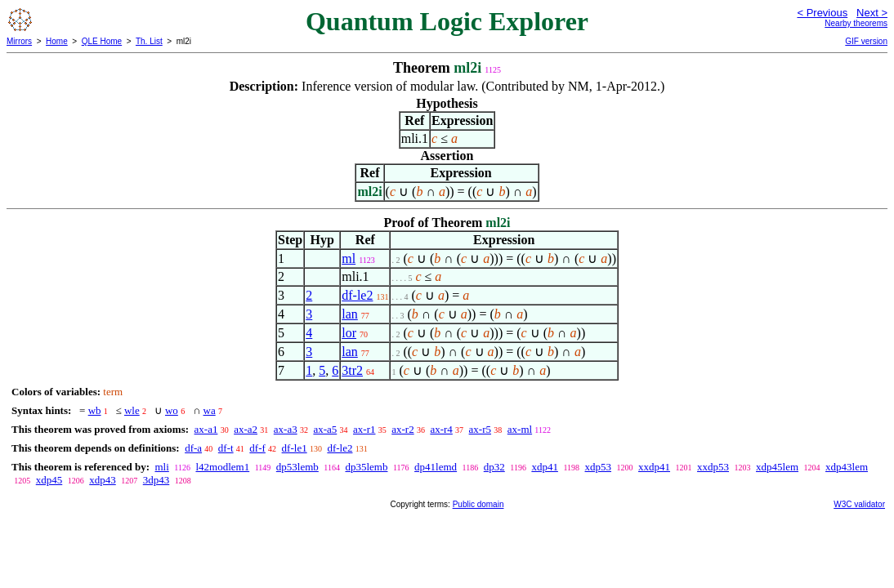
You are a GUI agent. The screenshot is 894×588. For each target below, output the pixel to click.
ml (349, 258)
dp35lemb (366, 467)
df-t (226, 448)
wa (210, 410)
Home (57, 41)
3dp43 (156, 480)
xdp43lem (847, 467)
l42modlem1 (222, 467)
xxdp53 (713, 467)
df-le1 (295, 448)
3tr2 (352, 370)
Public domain (478, 504)
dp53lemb (297, 467)
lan (350, 314)
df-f (257, 448)
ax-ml (520, 429)
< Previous (822, 13)
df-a (193, 448)
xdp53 (599, 467)
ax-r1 (364, 429)
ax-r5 (480, 429)
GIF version (866, 41)
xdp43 (103, 480)
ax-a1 (206, 429)
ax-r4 (441, 429)
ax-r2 (402, 429)
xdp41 (545, 467)
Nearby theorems (856, 23)
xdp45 (49, 480)
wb (95, 410)
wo (172, 410)
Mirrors (19, 41)
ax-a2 (246, 429)
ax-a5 (325, 429)
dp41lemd (436, 467)
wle (132, 410)
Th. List (149, 41)
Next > (872, 13)
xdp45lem (777, 467)
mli (161, 467)
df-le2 (357, 295)
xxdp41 (654, 467)
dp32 (494, 467)
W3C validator (859, 504)
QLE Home (102, 41)
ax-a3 (286, 429)
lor (349, 333)
